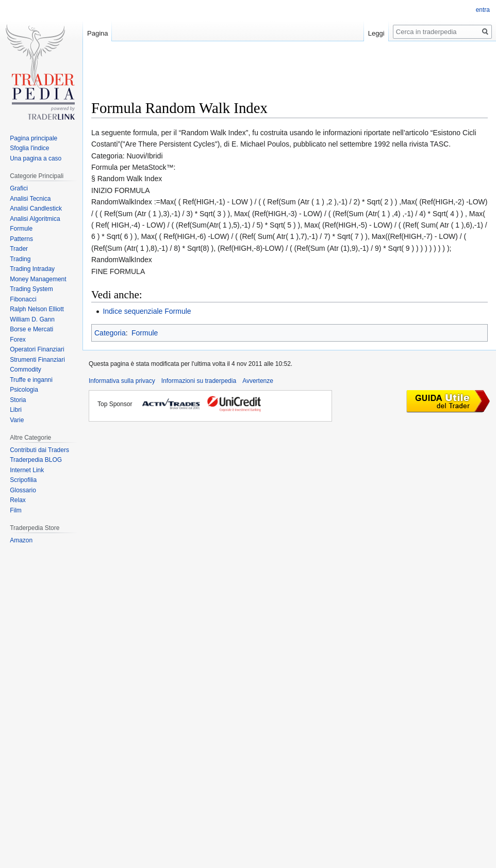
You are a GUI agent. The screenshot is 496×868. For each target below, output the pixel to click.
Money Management (38, 279)
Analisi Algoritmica (35, 219)
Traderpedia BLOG (36, 460)
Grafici (19, 188)
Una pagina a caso (36, 158)
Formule (145, 333)
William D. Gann (32, 319)
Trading (20, 259)
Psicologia (24, 390)
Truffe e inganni (31, 380)
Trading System (31, 289)
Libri (16, 410)
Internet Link (27, 470)
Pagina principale (34, 138)
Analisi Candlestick (36, 208)
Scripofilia (23, 480)
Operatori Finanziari (37, 349)
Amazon (21, 540)
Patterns (21, 239)
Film (16, 510)
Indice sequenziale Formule (147, 311)
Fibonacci (23, 299)
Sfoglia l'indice (29, 148)
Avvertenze (258, 381)
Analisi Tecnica (30, 199)
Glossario (23, 490)
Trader (19, 249)
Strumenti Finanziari (37, 360)
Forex (18, 340)
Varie (17, 420)
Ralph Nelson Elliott (37, 309)
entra (483, 10)
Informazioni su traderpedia (199, 381)
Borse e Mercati (31, 329)
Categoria (110, 333)
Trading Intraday (32, 269)
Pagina (97, 33)
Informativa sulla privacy (122, 381)
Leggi (376, 33)
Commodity (26, 369)
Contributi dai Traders (39, 450)
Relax (18, 500)
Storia (18, 400)
